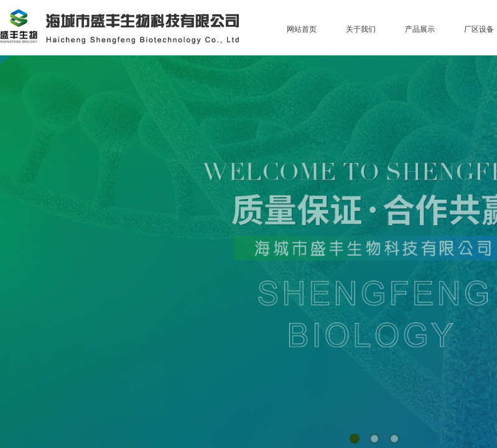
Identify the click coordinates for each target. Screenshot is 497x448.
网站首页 (302, 29)
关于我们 (361, 29)
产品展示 (420, 29)
